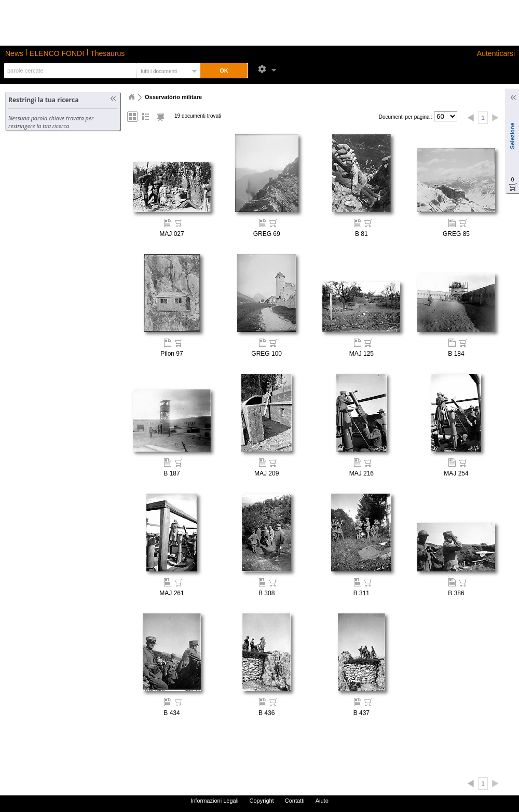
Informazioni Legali (214, 801)
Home (131, 97)
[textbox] (69, 71)
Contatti (295, 801)
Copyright (262, 801)
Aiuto (322, 801)
